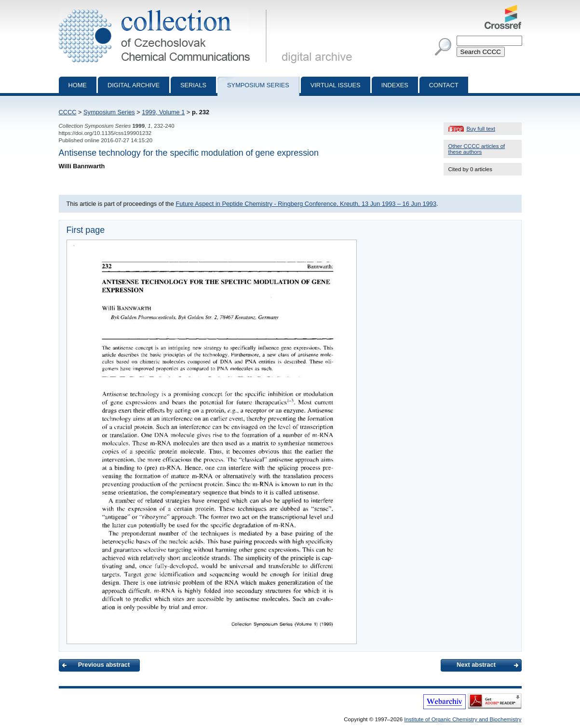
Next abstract (476, 665)
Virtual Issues (336, 85)
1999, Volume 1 (163, 112)
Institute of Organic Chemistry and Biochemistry (463, 719)
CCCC (68, 112)
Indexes (395, 85)
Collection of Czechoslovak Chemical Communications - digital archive (165, 9)
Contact (444, 85)
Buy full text (481, 129)
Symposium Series (109, 112)
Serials (193, 85)
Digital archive (134, 85)
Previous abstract (104, 665)
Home (78, 85)
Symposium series (258, 85)
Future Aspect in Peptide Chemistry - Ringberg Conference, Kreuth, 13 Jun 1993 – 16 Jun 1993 (306, 204)
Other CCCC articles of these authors (477, 149)
